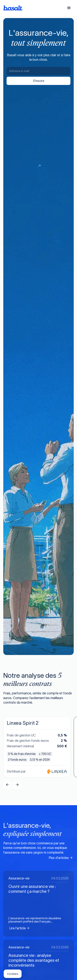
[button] (69, 8)
